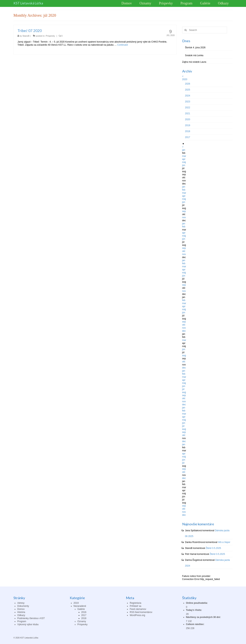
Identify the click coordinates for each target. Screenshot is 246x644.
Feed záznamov (138, 609)
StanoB (26, 36)
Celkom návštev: (196, 624)
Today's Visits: (194, 610)
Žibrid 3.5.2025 (213, 548)
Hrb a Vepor (224, 542)
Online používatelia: (197, 603)
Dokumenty (23, 606)
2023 (188, 102)
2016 (84, 612)
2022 (188, 108)
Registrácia (135, 603)
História (21, 612)
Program (22, 621)
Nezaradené (80, 606)
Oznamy (82, 621)
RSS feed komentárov (141, 612)
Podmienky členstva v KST (31, 618)
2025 (188, 90)
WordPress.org (137, 615)
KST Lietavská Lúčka (28, 3)
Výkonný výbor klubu (28, 624)
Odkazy (21, 615)
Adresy (21, 603)
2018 (188, 131)
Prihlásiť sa (135, 606)
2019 (188, 125)
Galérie (81, 609)
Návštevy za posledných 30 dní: (204, 617)
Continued (123, 45)
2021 (188, 114)
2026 (188, 84)
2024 (188, 96)
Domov (21, 609)
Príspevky (50, 36)
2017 (188, 137)
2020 (185, 79)
